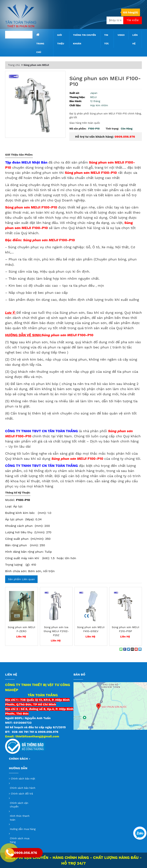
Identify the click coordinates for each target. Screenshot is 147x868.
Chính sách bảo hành (23, 788)
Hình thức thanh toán (20, 818)
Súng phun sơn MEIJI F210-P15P (126, 629)
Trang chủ (40, 43)
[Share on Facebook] (125, 649)
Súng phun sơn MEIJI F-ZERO (21, 629)
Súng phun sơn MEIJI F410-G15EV (91, 629)
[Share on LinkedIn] (140, 649)
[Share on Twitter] (129, 649)
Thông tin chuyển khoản (85, 39)
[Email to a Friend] (132, 649)
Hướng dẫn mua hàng (23, 829)
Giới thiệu (61, 39)
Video (121, 35)
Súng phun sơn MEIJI (36, 65)
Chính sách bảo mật (23, 779)
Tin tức (107, 39)
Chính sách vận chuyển (19, 805)
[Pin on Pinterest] (136, 649)
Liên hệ (135, 39)
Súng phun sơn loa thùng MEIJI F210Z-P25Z (56, 631)
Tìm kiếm (133, 20)
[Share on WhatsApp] (121, 649)
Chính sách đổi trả (22, 794)
